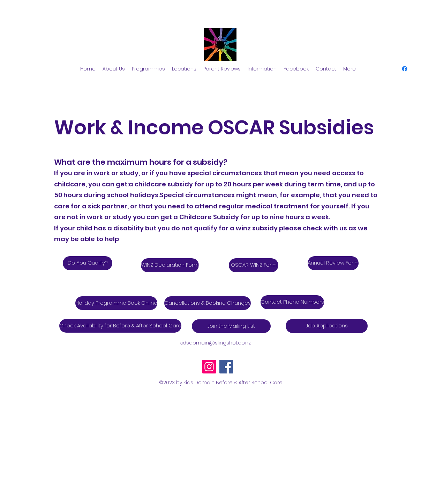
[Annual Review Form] (333, 263)
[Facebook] (226, 367)
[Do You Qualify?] (88, 263)
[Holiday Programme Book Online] (116, 303)
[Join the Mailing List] (231, 326)
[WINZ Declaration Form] (170, 265)
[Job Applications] (327, 326)
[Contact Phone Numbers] (292, 302)
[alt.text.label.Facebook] (405, 69)
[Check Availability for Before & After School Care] (120, 326)
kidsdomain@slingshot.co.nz (215, 343)
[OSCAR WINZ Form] (254, 265)
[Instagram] (209, 367)
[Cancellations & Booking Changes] (208, 303)
